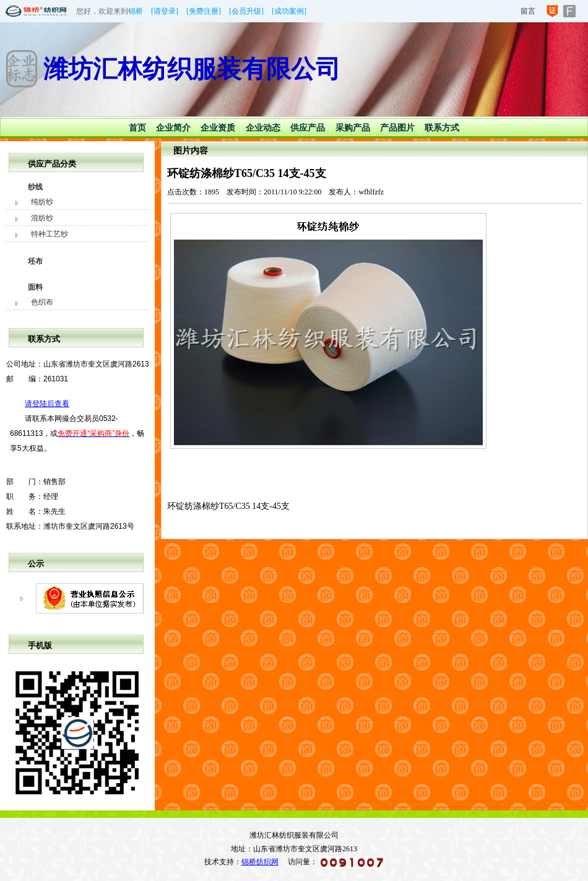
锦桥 (136, 11)
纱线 (35, 187)
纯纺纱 (42, 202)
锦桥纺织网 (260, 862)
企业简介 (173, 128)
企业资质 (218, 128)
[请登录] (165, 11)
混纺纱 (42, 218)
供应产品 (308, 128)
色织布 (42, 302)
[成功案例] (289, 11)
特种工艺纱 (50, 234)
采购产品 (353, 128)
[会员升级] (246, 11)
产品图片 (397, 128)
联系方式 (442, 128)
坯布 (35, 261)
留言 (528, 11)
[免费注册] (204, 11)
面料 (35, 287)
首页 (137, 128)
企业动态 (263, 128)
